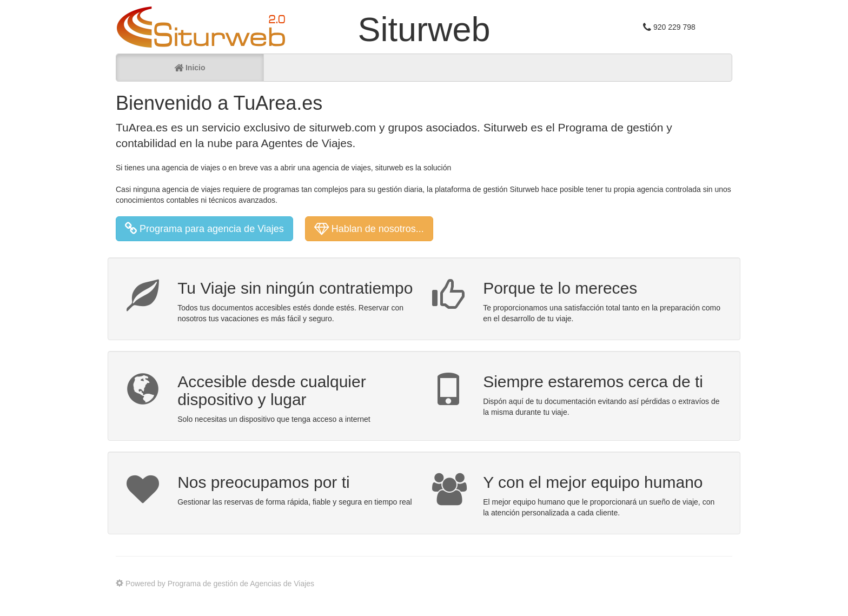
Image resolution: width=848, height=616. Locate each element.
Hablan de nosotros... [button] (369, 229)
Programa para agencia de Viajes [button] (204, 229)
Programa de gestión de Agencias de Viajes (241, 584)
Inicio (190, 68)
